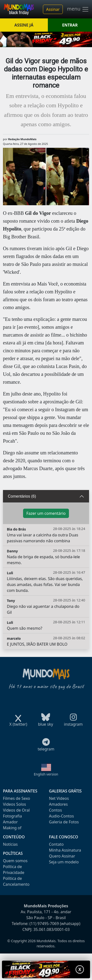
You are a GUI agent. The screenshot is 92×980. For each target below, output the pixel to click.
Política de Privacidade (14, 870)
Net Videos (59, 798)
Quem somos (15, 861)
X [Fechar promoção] (80, 969)
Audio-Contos (62, 816)
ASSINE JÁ (24, 25)
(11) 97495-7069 (44, 924)
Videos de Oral (16, 810)
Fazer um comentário (46, 513)
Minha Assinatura (65, 850)
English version (46, 774)
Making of (12, 828)
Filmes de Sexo (17, 798)
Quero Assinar (62, 856)
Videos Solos (14, 804)
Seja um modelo (64, 862)
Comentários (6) (22, 496)
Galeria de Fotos (64, 822)
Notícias (10, 844)
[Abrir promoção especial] (46, 969)
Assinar (53, 9)
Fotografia (12, 816)
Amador (10, 822)
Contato (56, 844)
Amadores (59, 804)
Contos (56, 810)
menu (78, 9)
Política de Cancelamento (16, 881)
